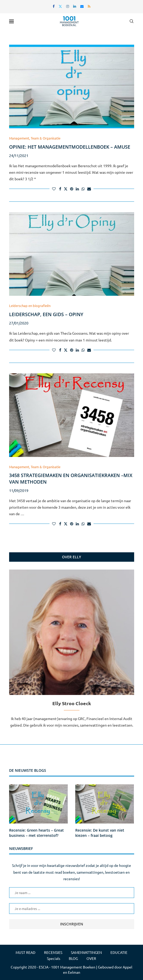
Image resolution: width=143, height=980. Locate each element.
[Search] (132, 21)
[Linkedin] (75, 6)
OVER (91, 958)
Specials (54, 958)
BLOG (73, 958)
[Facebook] (54, 6)
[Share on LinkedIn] (77, 189)
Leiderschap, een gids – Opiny (46, 314)
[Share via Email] (89, 189)
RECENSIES (53, 952)
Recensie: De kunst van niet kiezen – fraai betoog (100, 833)
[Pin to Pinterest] (72, 189)
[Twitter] (60, 6)
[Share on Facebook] (60, 189)
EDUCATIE (119, 952)
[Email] (82, 6)
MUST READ (26, 952)
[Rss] (89, 6)
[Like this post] (54, 189)
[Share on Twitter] (66, 189)
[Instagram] (68, 6)
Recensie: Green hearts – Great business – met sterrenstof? (36, 833)
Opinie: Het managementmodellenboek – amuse (70, 147)
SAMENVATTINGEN (86, 952)
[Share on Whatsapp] (83, 189)
